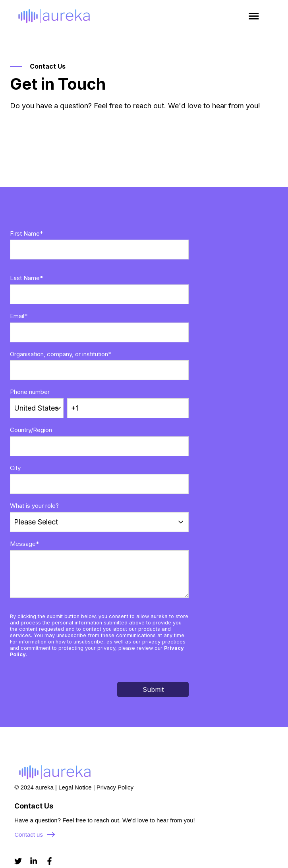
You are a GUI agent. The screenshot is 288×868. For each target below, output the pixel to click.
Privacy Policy (115, 787)
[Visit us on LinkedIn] (34, 861)
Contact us (35, 834)
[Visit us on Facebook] (49, 861)
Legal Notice (75, 787)
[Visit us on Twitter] (18, 861)
